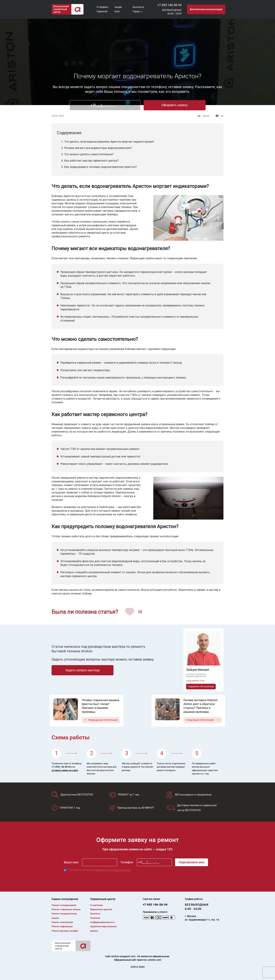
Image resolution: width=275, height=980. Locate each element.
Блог (117, 11)
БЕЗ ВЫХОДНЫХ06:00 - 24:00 (172, 12)
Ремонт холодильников (64, 905)
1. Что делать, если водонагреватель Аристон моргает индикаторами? (108, 142)
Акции (118, 7)
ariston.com (155, 960)
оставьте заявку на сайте (65, 770)
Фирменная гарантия (101, 909)
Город (136, 11)
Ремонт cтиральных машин (66, 909)
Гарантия (102, 11)
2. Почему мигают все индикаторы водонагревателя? (97, 148)
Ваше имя (71, 862)
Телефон (127, 862)
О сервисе (102, 7)
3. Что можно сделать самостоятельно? (88, 154)
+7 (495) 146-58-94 (61, 767)
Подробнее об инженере (201, 686)
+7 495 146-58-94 (169, 5)
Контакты (138, 7)
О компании (96, 905)
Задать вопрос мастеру (83, 670)
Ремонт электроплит (62, 922)
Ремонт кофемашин (62, 926)
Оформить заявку (175, 105)
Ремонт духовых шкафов (65, 931)
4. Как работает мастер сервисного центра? (90, 161)
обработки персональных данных (112, 870)
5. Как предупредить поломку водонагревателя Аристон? (99, 167)
